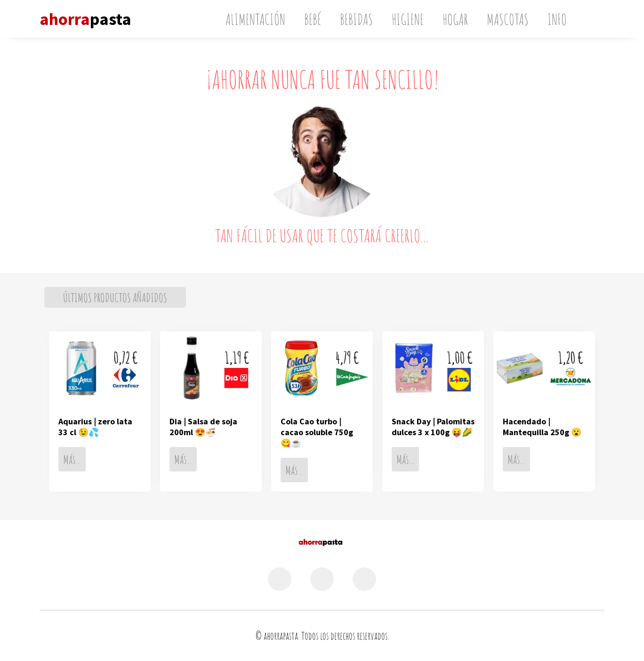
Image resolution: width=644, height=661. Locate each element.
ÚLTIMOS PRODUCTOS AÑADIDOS (115, 297)
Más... (72, 459)
